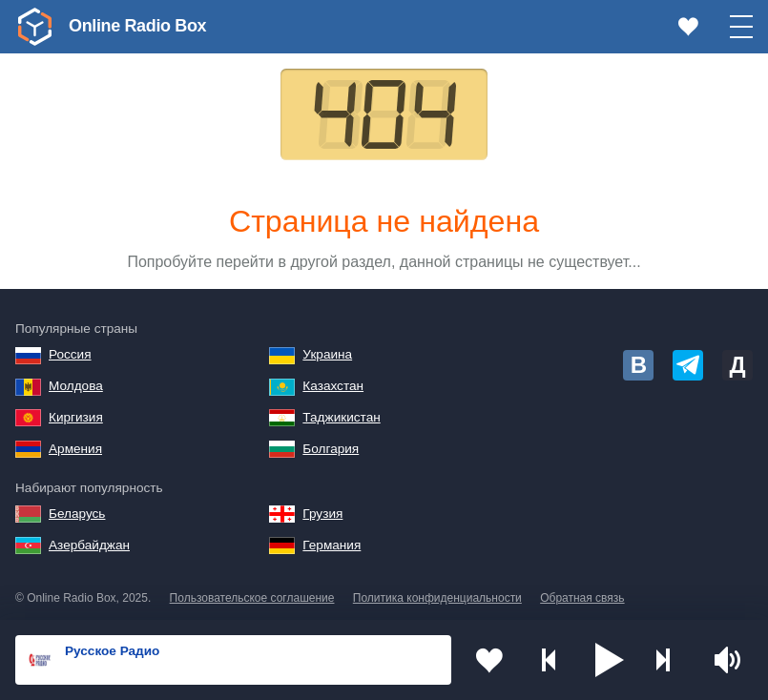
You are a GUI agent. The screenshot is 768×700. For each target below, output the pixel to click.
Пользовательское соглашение (252, 598)
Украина (327, 354)
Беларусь (77, 514)
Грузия (322, 514)
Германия (332, 545)
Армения (75, 449)
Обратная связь (582, 598)
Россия (70, 354)
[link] (34, 27)
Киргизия (76, 417)
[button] (610, 660)
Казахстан (333, 386)
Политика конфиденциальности (437, 598)
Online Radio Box (137, 26)
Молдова (76, 386)
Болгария (331, 449)
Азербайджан (89, 545)
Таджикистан (341, 417)
